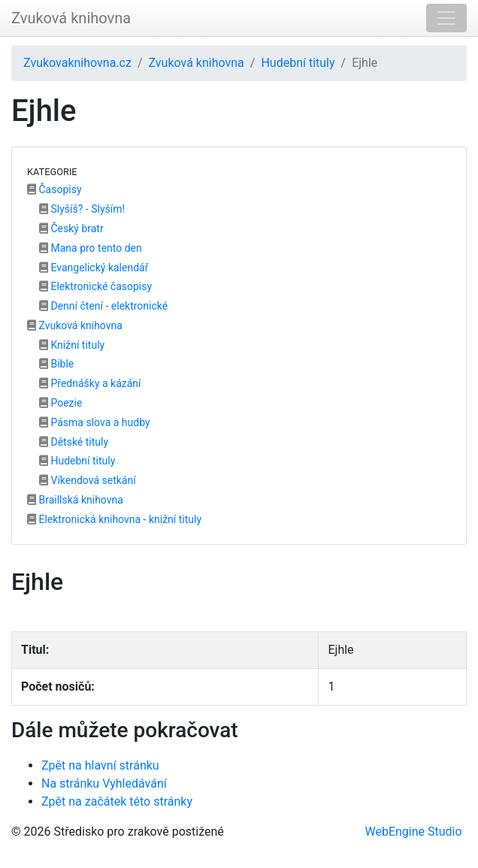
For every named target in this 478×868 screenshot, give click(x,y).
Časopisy (54, 189)
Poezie (61, 403)
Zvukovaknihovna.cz (77, 63)
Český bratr (71, 228)
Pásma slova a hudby (95, 422)
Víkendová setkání (88, 480)
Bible (56, 364)
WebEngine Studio (414, 832)
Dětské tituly (74, 442)
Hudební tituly (298, 63)
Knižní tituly (72, 345)
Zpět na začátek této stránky (117, 801)
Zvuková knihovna (71, 18)
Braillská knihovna (75, 500)
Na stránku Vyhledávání (104, 783)
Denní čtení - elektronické (103, 306)
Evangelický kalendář (94, 268)
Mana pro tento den (91, 248)
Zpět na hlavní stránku (100, 765)
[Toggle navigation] (446, 18)
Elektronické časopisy (95, 286)
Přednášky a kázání (90, 383)
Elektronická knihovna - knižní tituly (114, 519)
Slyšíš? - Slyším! (82, 209)
